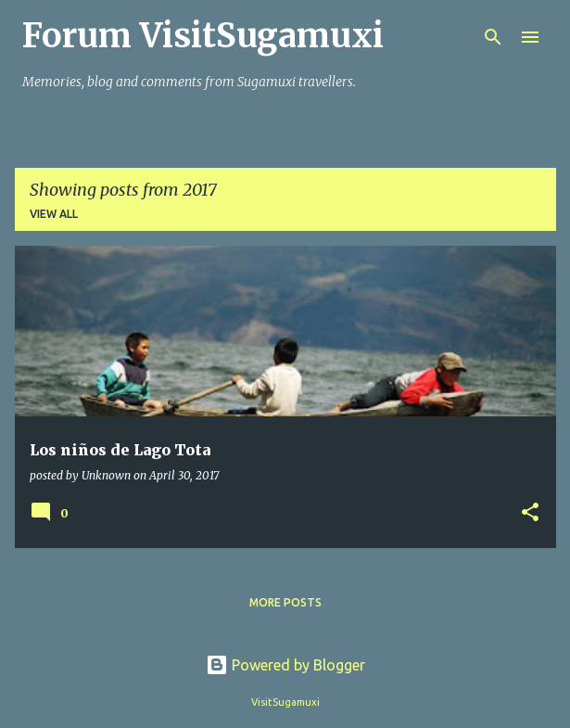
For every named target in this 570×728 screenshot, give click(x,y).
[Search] (493, 37)
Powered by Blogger (285, 665)
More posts (285, 602)
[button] (530, 513)
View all (54, 214)
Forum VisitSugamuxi (203, 36)
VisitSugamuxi (285, 702)
